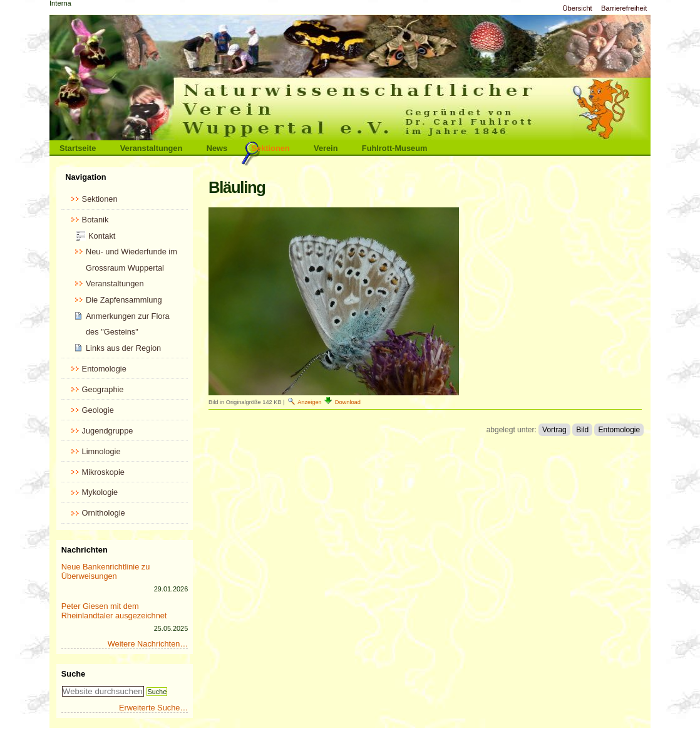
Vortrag (554, 430)
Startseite (78, 148)
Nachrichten (85, 550)
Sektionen (271, 148)
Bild (582, 430)
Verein (326, 148)
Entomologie (619, 430)
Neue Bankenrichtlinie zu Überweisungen (106, 571)
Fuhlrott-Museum (395, 148)
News (217, 148)
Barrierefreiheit (624, 8)
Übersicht (577, 8)
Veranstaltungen (152, 148)
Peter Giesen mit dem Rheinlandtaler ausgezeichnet (114, 611)
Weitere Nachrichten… (148, 644)
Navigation (85, 177)
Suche (73, 674)
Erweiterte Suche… (153, 708)
